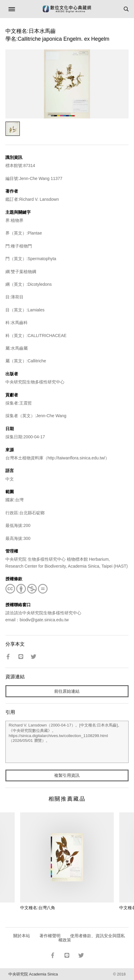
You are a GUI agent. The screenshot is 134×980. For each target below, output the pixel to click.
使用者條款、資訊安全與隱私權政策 (92, 938)
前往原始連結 (67, 691)
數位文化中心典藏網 (67, 9)
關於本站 (22, 936)
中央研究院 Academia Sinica (33, 974)
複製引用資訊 (67, 775)
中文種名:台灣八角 (38, 908)
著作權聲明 (50, 936)
